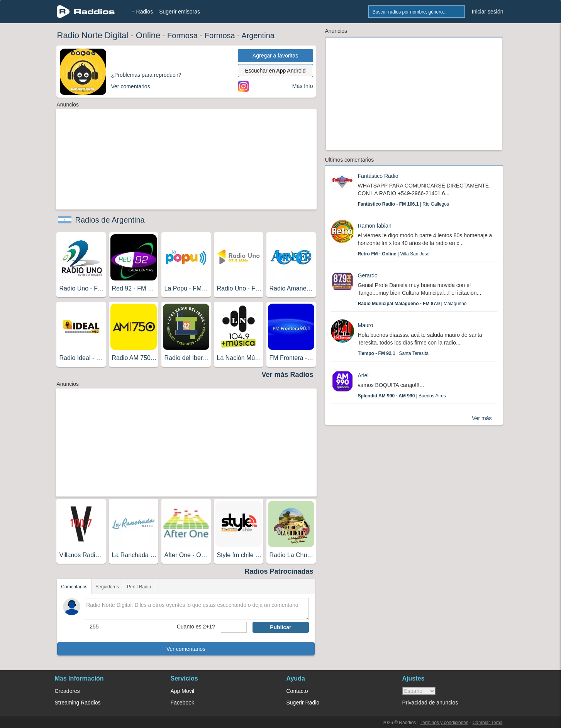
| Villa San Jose (394, 254)
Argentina (258, 35)
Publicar (280, 627)
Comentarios (74, 587)
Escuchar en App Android (275, 71)
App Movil (182, 691)
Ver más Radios (287, 375)
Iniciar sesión (488, 12)
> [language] (419, 691)
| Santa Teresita (393, 353)
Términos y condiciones (444, 723)
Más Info (303, 86)
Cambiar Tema (488, 723)
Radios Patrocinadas (279, 571)
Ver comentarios (186, 649)
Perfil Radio (139, 587)
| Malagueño (412, 304)
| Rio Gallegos (404, 204)
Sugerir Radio (303, 703)
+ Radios (142, 12)
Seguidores (107, 587)
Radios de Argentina (110, 220)
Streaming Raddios (78, 703)
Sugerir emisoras (180, 12)
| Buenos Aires (402, 396)
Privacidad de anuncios (430, 703)
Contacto (297, 691)
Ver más (482, 418)
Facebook (182, 703)
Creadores (67, 691)
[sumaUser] (234, 627)
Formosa (182, 35)
